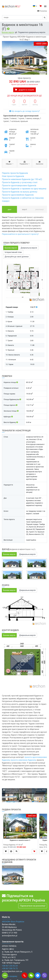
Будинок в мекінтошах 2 (20, 840)
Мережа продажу (10, 976)
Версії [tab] (24, 209)
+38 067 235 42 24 (10, 966)
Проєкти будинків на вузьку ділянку (20, 192)
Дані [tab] (9, 209)
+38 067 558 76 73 (10, 969)
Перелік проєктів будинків (15, 173)
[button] (24, 975)
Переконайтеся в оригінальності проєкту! (20, 234)
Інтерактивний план (13, 252)
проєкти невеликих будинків (23, 760)
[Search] (24, 17)
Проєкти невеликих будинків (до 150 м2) (22, 179)
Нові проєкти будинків (13, 176)
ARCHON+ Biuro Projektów (13, 922)
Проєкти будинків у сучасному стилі (20, 182)
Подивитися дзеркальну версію (32, 32)
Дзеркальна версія (29, 248)
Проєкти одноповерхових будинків (19, 186)
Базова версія (8, 32)
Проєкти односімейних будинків (18, 195)
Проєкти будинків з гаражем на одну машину (24, 189)
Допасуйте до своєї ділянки (17, 257)
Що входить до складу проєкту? (24, 111)
